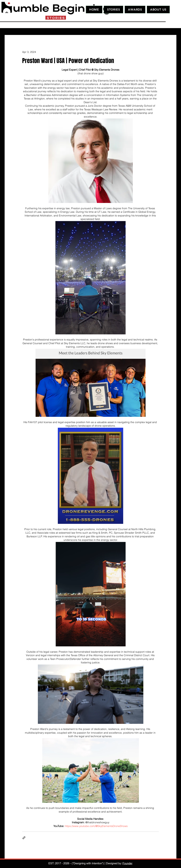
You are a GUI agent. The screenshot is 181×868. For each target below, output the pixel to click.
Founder (127, 863)
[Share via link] (24, 838)
